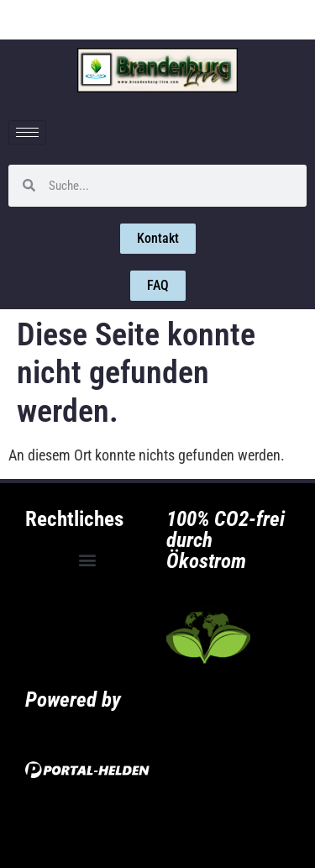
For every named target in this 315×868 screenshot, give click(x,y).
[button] (87, 560)
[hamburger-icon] (27, 132)
